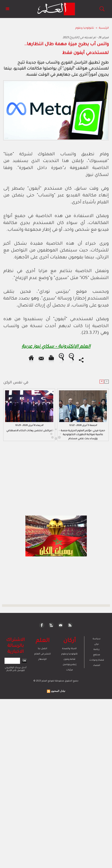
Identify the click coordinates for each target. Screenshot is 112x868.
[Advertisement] (36, 434)
